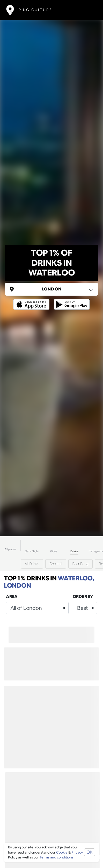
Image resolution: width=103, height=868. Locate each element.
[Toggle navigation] (89, 10)
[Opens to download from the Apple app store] (32, 301)
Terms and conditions (57, 857)
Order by (83, 597)
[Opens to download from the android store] (71, 301)
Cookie (62, 852)
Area (12, 597)
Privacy (77, 852)
